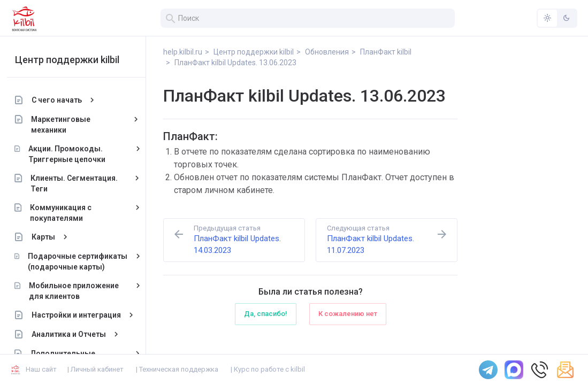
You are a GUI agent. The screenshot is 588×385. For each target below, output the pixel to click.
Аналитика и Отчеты (72, 334)
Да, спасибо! (266, 314)
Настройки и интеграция (80, 315)
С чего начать (60, 100)
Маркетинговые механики (65, 125)
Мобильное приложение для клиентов (78, 291)
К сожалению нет (348, 314)
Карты (47, 237)
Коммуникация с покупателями (64, 213)
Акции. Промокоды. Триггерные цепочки (71, 154)
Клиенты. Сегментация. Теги (78, 183)
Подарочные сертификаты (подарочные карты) (81, 261)
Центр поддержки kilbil (71, 60)
